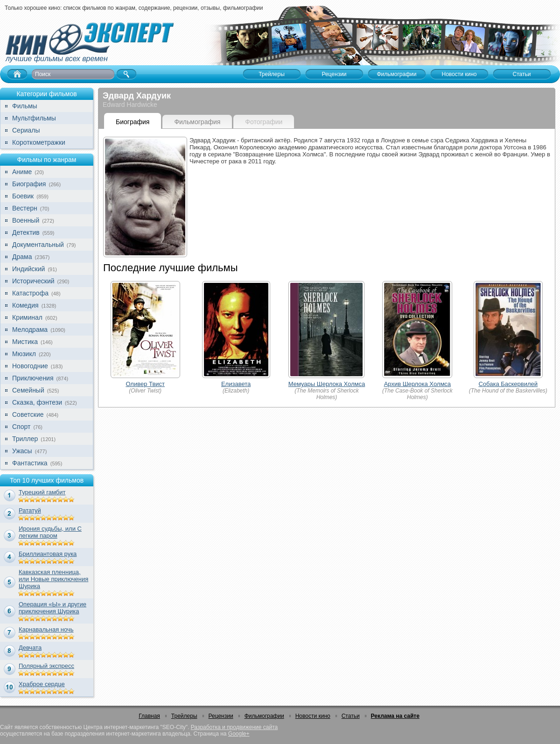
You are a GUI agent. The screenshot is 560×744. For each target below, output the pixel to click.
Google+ (239, 734)
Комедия (25, 305)
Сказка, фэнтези (37, 402)
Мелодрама (30, 330)
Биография (29, 184)
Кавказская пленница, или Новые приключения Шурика (53, 579)
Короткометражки (39, 142)
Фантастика (30, 463)
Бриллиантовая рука (48, 554)
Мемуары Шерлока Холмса (327, 384)
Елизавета (236, 384)
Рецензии (221, 716)
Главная (149, 716)
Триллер (25, 439)
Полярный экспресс (46, 666)
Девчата (30, 648)
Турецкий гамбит (42, 492)
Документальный (38, 245)
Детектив (26, 232)
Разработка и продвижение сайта (234, 727)
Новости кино (313, 716)
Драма (22, 257)
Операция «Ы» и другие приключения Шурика (52, 608)
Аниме (22, 172)
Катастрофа (30, 293)
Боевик (23, 196)
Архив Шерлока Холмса (417, 384)
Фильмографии (264, 716)
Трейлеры (184, 716)
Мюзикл (24, 354)
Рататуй (30, 510)
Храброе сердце (42, 684)
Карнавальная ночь (46, 629)
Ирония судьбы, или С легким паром (50, 532)
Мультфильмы (34, 118)
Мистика (25, 342)
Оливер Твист (145, 384)
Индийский (28, 269)
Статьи (351, 716)
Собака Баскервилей (508, 384)
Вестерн (25, 208)
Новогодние (30, 366)
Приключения (33, 378)
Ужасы (22, 451)
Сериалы (26, 130)
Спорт (21, 427)
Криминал (27, 317)
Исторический (33, 281)
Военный (26, 220)
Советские (28, 414)
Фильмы (25, 106)
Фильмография (197, 122)
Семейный (28, 390)
